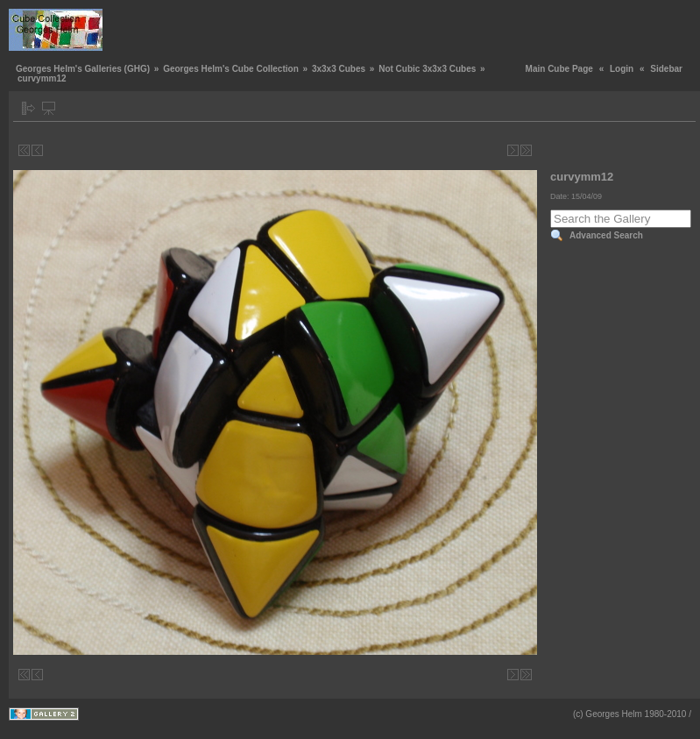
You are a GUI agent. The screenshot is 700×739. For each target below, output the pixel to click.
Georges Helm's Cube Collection (231, 69)
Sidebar (666, 69)
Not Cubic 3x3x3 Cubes (427, 69)
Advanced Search (606, 235)
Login (622, 69)
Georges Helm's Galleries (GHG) (83, 69)
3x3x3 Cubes (339, 69)
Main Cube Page (559, 69)
